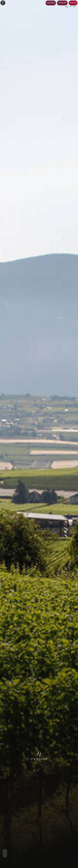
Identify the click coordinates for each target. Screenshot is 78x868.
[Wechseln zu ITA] (71, 6)
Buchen (73, 3)
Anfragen (62, 3)
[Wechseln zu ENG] (74, 6)
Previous (5, 856)
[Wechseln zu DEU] (67, 6)
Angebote (51, 3)
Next (5, 851)
